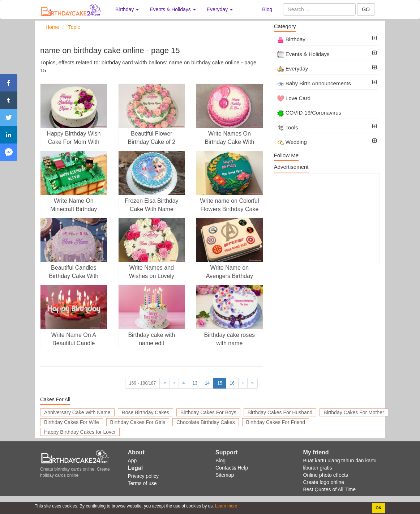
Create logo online (324, 482)
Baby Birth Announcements (314, 83)
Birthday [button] (127, 9)
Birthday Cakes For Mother (354, 412)
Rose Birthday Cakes (146, 412)
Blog (267, 9)
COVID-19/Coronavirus (309, 113)
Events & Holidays (303, 54)
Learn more (226, 506)
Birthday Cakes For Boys (208, 412)
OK (378, 508)
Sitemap (225, 475)
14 (207, 383)
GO (366, 9)
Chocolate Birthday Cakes (206, 422)
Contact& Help (232, 468)
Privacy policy (143, 476)
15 (220, 383)
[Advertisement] (327, 219)
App (132, 461)
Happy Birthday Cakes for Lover (80, 432)
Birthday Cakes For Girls (138, 422)
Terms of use (142, 483)
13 (195, 383)
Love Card (294, 98)
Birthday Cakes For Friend (276, 422)
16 (232, 383)
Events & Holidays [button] (173, 9)
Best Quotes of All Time (330, 489)
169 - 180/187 (142, 383)
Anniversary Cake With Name (77, 412)
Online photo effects (326, 475)
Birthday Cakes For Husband (280, 412)
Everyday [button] (220, 9)
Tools (288, 127)
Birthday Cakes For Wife (72, 422)
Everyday (293, 68)
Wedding (292, 142)
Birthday (291, 39)
